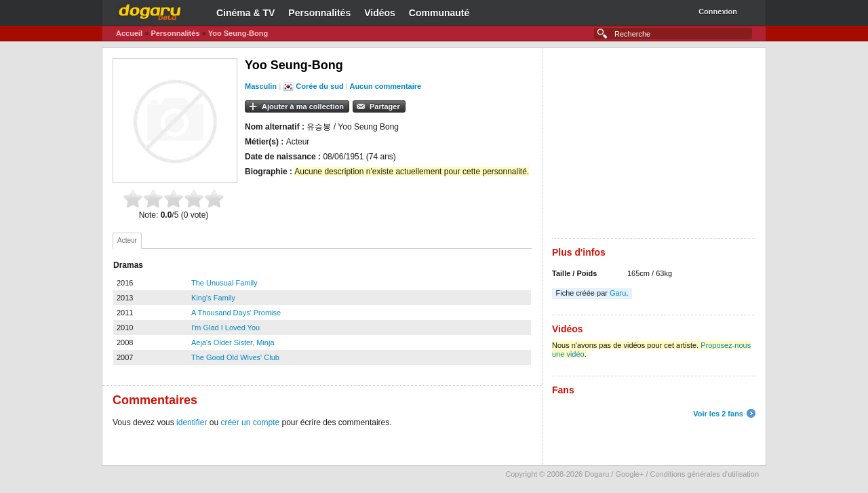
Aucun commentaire (385, 86)
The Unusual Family (224, 283)
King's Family (213, 298)
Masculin (261, 86)
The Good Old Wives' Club (235, 357)
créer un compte (250, 422)
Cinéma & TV (245, 13)
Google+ (629, 474)
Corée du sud (319, 86)
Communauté (439, 13)
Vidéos (380, 13)
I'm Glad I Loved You (225, 328)
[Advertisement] (654, 143)
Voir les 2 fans (718, 414)
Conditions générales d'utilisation (705, 474)
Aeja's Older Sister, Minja (233, 342)
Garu (618, 293)
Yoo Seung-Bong (238, 33)
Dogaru (150, 10)
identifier (192, 422)
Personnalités (319, 13)
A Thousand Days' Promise (236, 313)
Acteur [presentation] (127, 240)
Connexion (718, 12)
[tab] (127, 241)
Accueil (129, 33)
